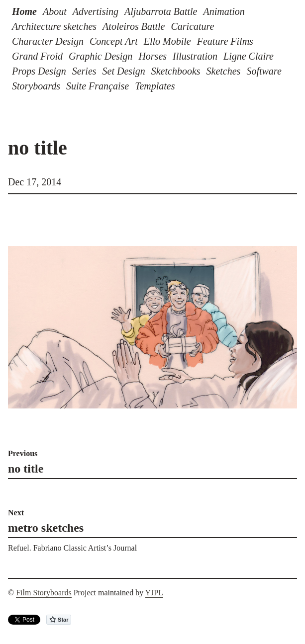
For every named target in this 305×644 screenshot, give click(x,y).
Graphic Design (101, 56)
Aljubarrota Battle (161, 11)
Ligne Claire (249, 56)
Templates (155, 86)
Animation (224, 11)
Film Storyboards (44, 593)
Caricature (192, 26)
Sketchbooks (176, 71)
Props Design (39, 71)
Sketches (224, 71)
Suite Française (98, 86)
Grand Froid (37, 56)
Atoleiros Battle (134, 26)
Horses (152, 56)
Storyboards (36, 86)
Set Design (124, 71)
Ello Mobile (167, 41)
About (55, 11)
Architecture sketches (54, 26)
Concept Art (114, 41)
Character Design (48, 41)
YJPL (154, 593)
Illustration (195, 56)
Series (84, 71)
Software (264, 71)
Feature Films (225, 41)
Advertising (96, 11)
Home (24, 11)
